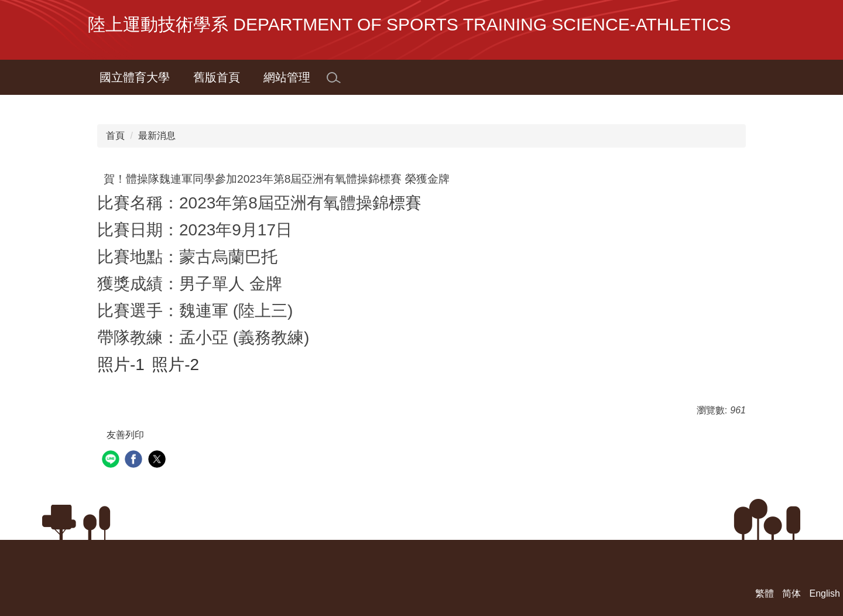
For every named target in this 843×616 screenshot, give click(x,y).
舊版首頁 (217, 77)
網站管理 (287, 77)
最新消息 (157, 136)
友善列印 (125, 435)
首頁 (115, 136)
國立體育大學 (135, 77)
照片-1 (121, 365)
